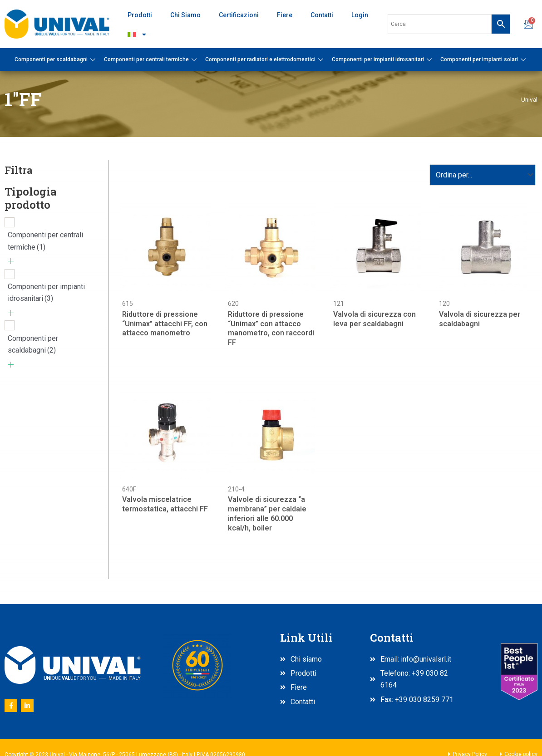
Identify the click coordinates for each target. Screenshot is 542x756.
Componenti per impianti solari (484, 59)
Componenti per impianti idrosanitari (383, 59)
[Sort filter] (483, 175)
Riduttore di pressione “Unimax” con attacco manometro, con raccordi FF (271, 328)
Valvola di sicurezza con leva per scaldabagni (374, 319)
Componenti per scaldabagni (56, 59)
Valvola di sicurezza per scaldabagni (480, 319)
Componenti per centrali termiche (151, 59)
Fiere (285, 15)
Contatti (322, 15)
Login (360, 15)
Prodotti (140, 15)
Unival (529, 99)
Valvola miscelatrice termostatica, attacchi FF (165, 504)
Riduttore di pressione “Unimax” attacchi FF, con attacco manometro (165, 324)
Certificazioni (239, 15)
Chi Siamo (185, 15)
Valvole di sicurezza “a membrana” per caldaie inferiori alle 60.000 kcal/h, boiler (267, 513)
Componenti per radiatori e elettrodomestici (265, 59)
